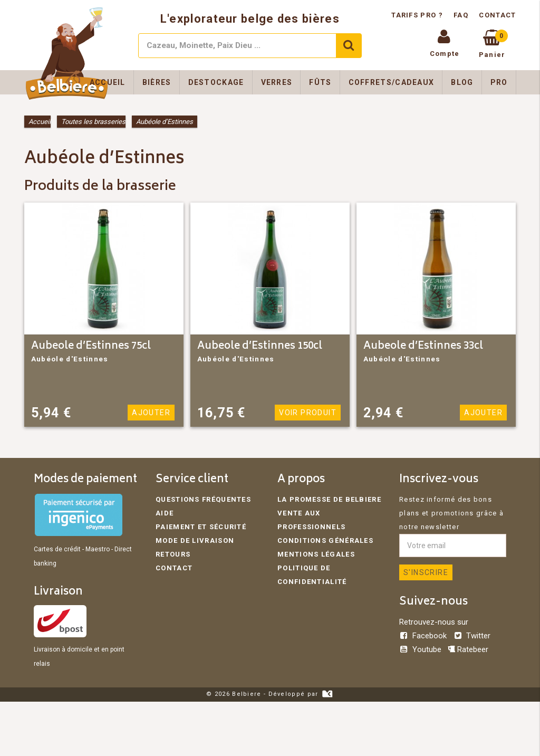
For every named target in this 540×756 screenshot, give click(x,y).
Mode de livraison (195, 540)
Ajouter (151, 413)
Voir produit (308, 413)
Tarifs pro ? (418, 15)
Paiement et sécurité (201, 527)
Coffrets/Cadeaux (392, 82)
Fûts (320, 82)
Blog (462, 82)
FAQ (461, 15)
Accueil (108, 82)
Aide (165, 513)
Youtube (421, 649)
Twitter (472, 636)
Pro (499, 82)
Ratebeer (468, 649)
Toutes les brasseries (93, 122)
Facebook (424, 636)
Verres (277, 82)
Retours (173, 554)
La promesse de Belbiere (329, 499)
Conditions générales (325, 540)
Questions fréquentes (203, 499)
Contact (497, 15)
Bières (157, 82)
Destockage (216, 82)
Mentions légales (316, 554)
